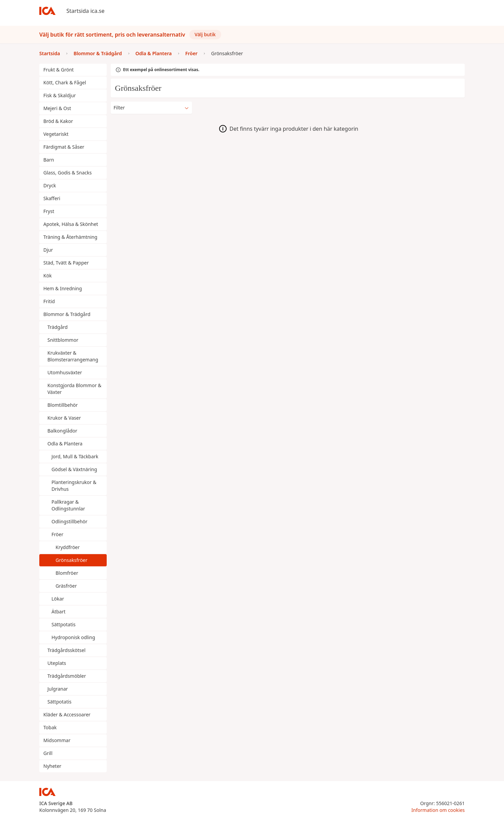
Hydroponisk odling (73, 637)
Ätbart (58, 612)
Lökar (58, 599)
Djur (48, 250)
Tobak (50, 727)
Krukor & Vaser (64, 418)
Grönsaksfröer (71, 560)
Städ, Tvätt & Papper (66, 263)
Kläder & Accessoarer (67, 715)
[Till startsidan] (47, 11)
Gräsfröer (66, 586)
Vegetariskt (56, 134)
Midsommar (57, 740)
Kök (48, 276)
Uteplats (57, 663)
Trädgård (58, 327)
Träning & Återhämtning (70, 237)
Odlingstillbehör (69, 521)
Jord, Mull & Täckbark (75, 456)
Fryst (49, 211)
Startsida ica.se (85, 11)
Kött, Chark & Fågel (65, 82)
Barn (49, 160)
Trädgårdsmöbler (67, 676)
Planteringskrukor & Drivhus (74, 486)
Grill (48, 753)
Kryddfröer (68, 547)
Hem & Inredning (63, 288)
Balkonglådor (62, 431)
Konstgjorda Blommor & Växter (74, 389)
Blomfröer (67, 573)
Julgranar (58, 689)
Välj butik (205, 34)
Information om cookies (438, 810)
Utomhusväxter (65, 372)
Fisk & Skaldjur (60, 95)
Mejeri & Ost (57, 108)
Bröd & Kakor (58, 121)
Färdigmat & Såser (64, 147)
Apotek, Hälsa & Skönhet (71, 224)
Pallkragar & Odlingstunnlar (68, 505)
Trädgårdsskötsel (66, 650)
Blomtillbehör (63, 405)
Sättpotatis (64, 624)
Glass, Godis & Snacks (68, 173)
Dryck (50, 185)
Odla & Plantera (65, 444)
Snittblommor (63, 340)
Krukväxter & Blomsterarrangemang (73, 356)
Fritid (49, 301)
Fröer (57, 534)
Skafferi (52, 198)
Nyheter (52, 766)
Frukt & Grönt (59, 70)
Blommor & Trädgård (67, 314)
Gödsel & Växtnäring (74, 469)
